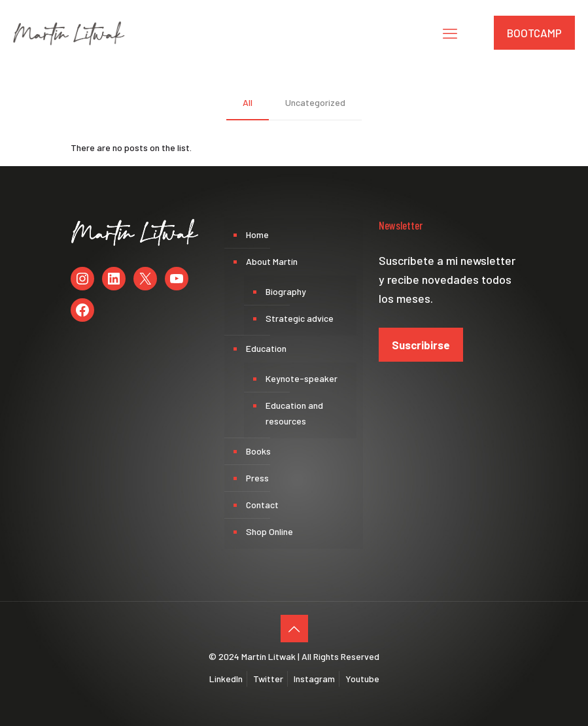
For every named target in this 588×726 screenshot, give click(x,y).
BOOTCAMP (534, 33)
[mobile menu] (450, 33)
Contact (262, 505)
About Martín (272, 261)
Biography (286, 291)
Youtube (362, 679)
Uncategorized (315, 102)
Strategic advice (300, 318)
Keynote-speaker (302, 378)
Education (266, 348)
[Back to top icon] (294, 629)
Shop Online (269, 531)
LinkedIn (226, 679)
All (248, 102)
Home (257, 234)
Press (257, 478)
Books (258, 451)
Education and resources (294, 413)
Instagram (314, 679)
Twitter (268, 679)
